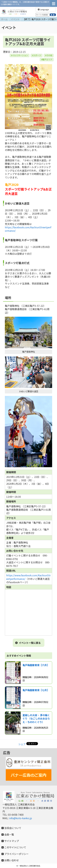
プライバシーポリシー (15, 854)
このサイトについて (14, 847)
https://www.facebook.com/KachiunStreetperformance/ (28, 577)
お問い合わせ (10, 860)
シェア (22, 744)
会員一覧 (8, 834)
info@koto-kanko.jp (21, 818)
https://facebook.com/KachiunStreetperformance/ (28, 229)
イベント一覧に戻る (28, 643)
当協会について (11, 828)
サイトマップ (10, 841)
